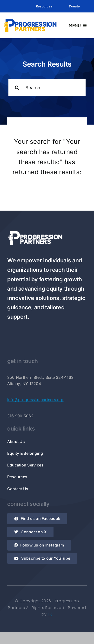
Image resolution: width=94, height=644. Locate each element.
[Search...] (47, 87)
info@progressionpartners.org (35, 400)
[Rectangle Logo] (30, 20)
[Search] (17, 87)
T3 (50, 614)
